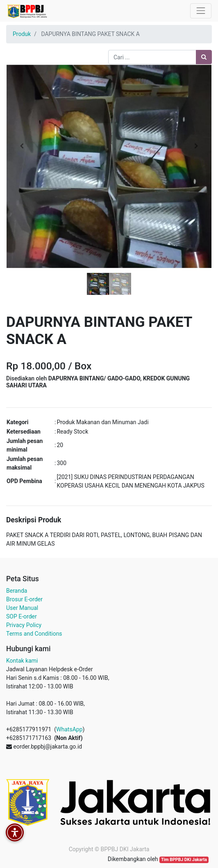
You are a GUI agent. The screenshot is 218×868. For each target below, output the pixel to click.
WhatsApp (69, 729)
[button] (22, 146)
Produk (22, 34)
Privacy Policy (24, 625)
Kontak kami (22, 661)
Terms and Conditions (34, 634)
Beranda (17, 591)
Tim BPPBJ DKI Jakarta (184, 860)
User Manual (22, 608)
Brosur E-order (24, 599)
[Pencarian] (204, 57)
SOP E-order (22, 616)
